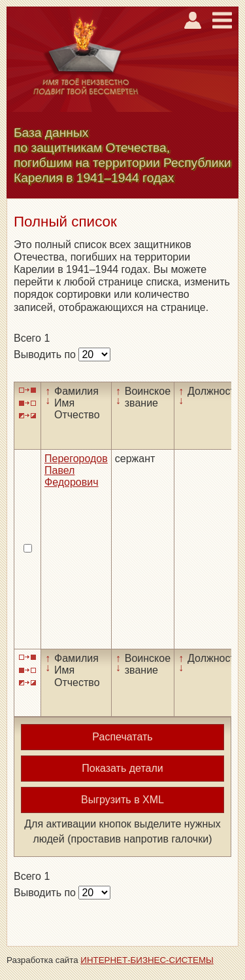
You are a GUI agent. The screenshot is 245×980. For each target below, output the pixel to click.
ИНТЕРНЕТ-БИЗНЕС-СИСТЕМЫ (147, 960)
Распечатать (122, 737)
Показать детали (122, 768)
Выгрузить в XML (122, 800)
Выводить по (46, 354)
